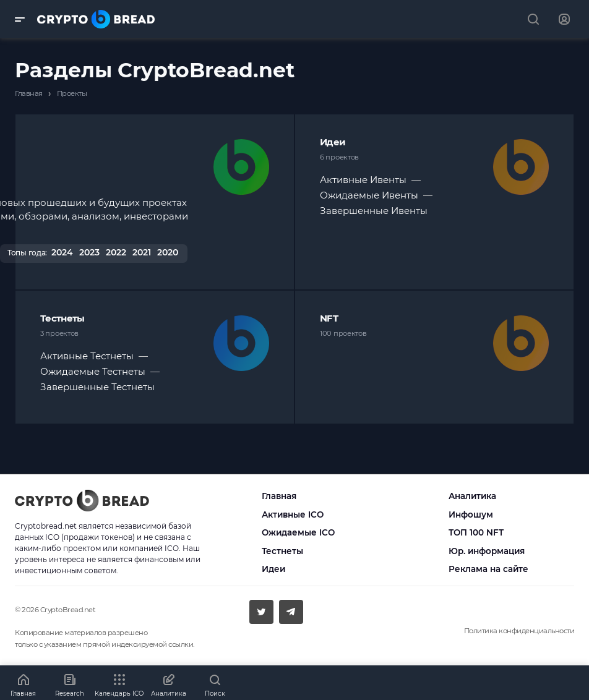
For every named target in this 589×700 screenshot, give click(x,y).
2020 (168, 252)
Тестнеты (62, 318)
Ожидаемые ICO (298, 532)
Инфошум (471, 514)
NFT (329, 318)
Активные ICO (293, 514)
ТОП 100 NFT (476, 532)
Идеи (333, 142)
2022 (116, 252)
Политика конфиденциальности (519, 631)
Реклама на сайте (488, 569)
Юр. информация (487, 551)
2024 (62, 252)
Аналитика (472, 496)
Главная (279, 496)
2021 (142, 252)
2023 (89, 252)
